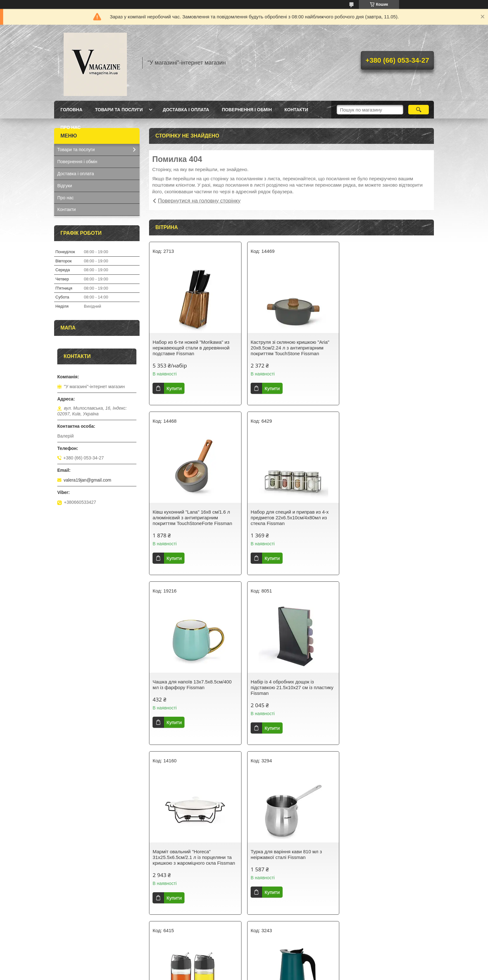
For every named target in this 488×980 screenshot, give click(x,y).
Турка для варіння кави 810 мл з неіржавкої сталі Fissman (285, 685)
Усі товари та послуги (289, 932)
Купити (174, 388)
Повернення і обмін (247, 110)
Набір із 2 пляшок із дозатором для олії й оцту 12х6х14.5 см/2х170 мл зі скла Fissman (386, 687)
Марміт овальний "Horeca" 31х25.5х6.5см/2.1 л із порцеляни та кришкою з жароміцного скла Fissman (194, 687)
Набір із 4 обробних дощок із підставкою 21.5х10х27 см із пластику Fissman (388, 518)
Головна (71, 110)
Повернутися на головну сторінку (199, 201)
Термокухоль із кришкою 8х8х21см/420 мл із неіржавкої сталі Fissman (289, 857)
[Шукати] (419, 110)
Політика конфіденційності (296, 974)
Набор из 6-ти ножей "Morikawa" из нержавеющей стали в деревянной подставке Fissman (191, 348)
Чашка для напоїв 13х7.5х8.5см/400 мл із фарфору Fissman (289, 515)
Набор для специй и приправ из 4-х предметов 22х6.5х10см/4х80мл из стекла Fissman (192, 518)
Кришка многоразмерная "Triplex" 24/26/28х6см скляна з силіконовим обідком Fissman (385, 857)
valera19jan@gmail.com (87, 480)
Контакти (296, 110)
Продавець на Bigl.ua (244, 968)
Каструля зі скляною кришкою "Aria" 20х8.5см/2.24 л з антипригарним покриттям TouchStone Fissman (289, 348)
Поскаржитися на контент (247, 974)
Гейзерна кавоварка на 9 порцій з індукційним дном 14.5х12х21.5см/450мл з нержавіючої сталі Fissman (193, 860)
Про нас (71, 127)
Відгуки (65, 186)
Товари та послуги (119, 110)
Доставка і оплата (186, 110)
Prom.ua (274, 963)
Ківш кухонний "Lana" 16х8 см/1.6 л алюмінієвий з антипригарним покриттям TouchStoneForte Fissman (386, 348)
